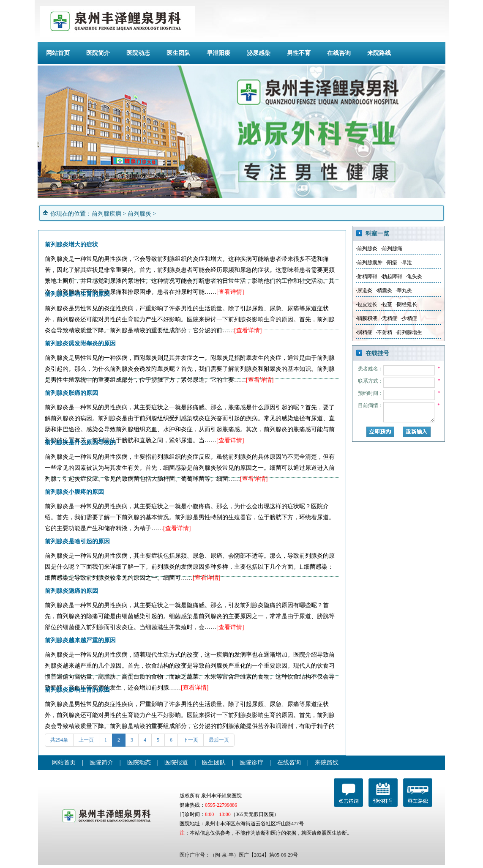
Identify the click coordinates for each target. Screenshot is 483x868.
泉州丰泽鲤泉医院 (221, 796)
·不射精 (384, 332)
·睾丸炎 (404, 290)
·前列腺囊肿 (369, 263)
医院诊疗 (251, 763)
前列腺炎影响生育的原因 (77, 294)
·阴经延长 (406, 304)
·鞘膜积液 (367, 318)
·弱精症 (364, 332)
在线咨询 (339, 53)
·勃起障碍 (392, 277)
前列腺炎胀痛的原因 (71, 393)
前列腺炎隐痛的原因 (71, 591)
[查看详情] (230, 292)
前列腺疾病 (106, 214)
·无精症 (389, 318)
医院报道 (176, 763)
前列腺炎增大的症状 (71, 245)
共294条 (59, 740)
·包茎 (386, 304)
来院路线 (379, 53)
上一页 (86, 740)
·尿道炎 (364, 290)
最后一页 (219, 740)
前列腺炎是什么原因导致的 (80, 442)
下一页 (191, 740)
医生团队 (178, 53)
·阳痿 (392, 263)
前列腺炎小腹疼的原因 (74, 492)
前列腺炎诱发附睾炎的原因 (80, 344)
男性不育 (299, 53)
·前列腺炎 (367, 249)
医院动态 (138, 53)
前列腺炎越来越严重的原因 (80, 640)
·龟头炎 (414, 277)
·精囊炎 (384, 290)
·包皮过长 (367, 304)
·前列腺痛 (392, 249)
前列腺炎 (139, 214)
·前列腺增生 (409, 332)
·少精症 (409, 318)
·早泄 (406, 263)
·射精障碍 (367, 277)
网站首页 (58, 53)
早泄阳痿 (218, 53)
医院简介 (98, 53)
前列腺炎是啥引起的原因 (77, 541)
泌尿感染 (259, 53)
